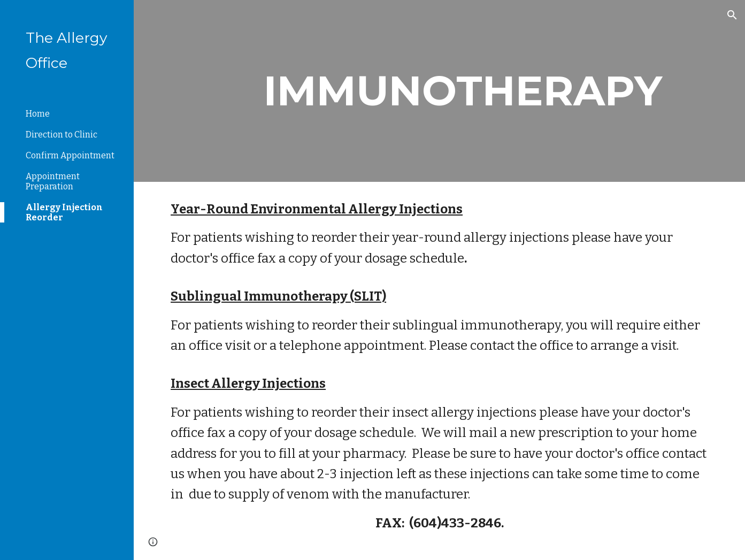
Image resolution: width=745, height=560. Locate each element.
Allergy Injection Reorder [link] (64, 212)
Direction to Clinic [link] (62, 135)
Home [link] (38, 114)
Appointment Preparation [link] (53, 181)
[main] (463, 91)
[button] (732, 15)
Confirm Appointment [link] (70, 155)
